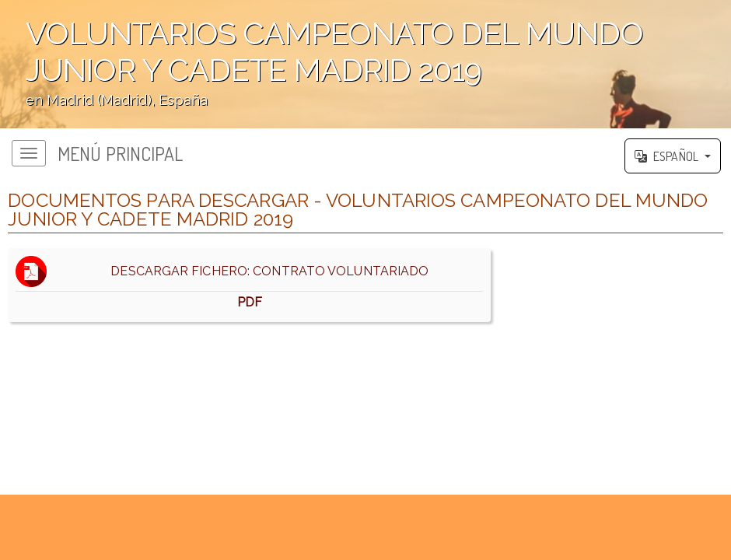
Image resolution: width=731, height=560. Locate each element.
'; (365, 64)
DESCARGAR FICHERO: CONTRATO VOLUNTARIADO (249, 285)
